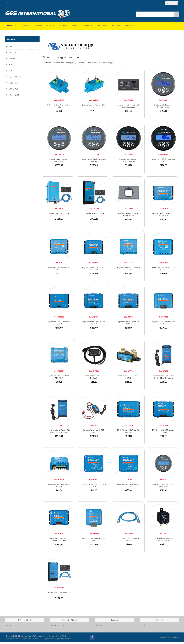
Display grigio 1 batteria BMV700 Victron (163, 108)
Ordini (144, 627)
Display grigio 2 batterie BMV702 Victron (59, 162)
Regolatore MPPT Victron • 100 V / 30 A (59, 324)
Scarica (35, 4)
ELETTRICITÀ (87, 27)
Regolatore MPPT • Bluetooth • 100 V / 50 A (94, 270)
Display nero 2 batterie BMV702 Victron (129, 162)
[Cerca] (155, 16)
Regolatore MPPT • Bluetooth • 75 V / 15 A (129, 270)
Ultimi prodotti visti (59, 627)
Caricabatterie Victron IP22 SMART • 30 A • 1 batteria (59, 433)
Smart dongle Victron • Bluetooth (94, 379)
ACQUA (63, 27)
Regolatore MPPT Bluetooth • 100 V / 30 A (163, 216)
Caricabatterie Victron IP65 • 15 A (94, 433)
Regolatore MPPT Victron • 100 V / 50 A (94, 324)
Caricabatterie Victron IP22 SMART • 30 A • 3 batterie (163, 379)
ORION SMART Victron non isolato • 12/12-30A (59, 541)
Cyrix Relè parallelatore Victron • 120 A (163, 541)
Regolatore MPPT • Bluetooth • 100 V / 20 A (59, 270)
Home (12, 4)
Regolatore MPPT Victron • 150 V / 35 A (129, 324)
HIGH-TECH (130, 27)
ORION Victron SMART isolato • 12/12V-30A (163, 433)
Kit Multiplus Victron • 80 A (94, 215)
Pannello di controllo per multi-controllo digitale (129, 108)
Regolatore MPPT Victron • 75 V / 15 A (129, 487)
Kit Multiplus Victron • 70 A (59, 215)
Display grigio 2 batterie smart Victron (94, 162)
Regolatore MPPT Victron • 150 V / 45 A (163, 324)
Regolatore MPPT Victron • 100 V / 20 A (163, 270)
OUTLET (27, 27)
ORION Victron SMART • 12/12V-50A (94, 541)
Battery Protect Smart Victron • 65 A (59, 108)
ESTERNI (51, 27)
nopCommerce (173, 639)
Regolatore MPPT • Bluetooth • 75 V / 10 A (59, 379)
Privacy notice (12, 627)
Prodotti (13, 27)
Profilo (99, 627)
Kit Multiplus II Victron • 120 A (59, 594)
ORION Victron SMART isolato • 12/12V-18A (129, 433)
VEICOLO (102, 27)
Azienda (23, 4)
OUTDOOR (115, 27)
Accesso (59, 4)
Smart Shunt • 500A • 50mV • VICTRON (129, 379)
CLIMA (74, 27)
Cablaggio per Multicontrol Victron (129, 541)
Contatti (47, 4)
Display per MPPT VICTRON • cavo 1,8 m (163, 487)
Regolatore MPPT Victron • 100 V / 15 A (59, 487)
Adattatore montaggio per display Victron (129, 216)
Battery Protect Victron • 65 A (94, 107)
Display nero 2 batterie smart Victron (163, 162)
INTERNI (39, 27)
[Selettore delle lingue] (172, 4)
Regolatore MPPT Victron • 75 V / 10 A (94, 487)
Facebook (92, 639)
